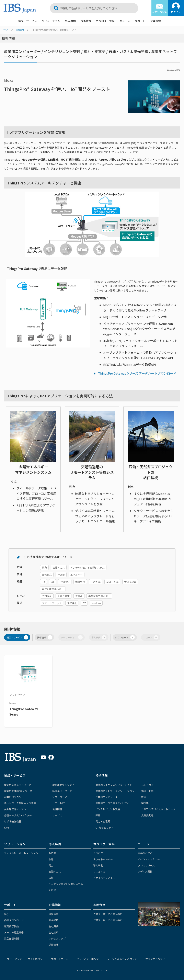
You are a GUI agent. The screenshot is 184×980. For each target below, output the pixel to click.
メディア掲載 (145, 871)
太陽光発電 (147, 815)
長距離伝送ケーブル (15, 809)
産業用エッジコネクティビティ (112, 803)
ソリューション (51, 21)
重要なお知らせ (146, 853)
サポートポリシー (61, 959)
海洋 (51, 878)
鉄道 (144, 797)
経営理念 (54, 914)
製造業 (145, 803)
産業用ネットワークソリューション (115, 791)
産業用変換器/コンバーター (19, 791)
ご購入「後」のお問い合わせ (109, 920)
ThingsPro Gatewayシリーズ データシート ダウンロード (137, 373)
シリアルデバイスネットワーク (158, 809)
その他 (52, 890)
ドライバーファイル (104, 878)
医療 (98, 815)
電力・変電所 (103, 821)
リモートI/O (59, 803)
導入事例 (70, 21)
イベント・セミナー (149, 859)
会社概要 (54, 926)
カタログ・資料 (105, 21)
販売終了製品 (11, 926)
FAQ (6, 914)
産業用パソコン (13, 797)
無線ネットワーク (62, 791)
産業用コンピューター (108, 797)
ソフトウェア (60, 797)
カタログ (98, 853)
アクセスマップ (57, 938)
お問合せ (99, 905)
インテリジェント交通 (108, 809)
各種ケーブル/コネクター (18, 815)
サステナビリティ (155, 959)
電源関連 (57, 809)
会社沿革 (54, 932)
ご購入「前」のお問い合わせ (109, 914)
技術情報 (86, 21)
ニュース (125, 21)
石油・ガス (147, 785)
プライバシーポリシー (89, 959)
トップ (5, 30)
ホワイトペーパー (103, 859)
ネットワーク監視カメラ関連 (20, 803)
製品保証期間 (11, 938)
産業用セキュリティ (63, 785)
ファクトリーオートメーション (21, 853)
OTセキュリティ (104, 827)
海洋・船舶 (147, 791)
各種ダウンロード (14, 920)
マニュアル (99, 871)
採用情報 (54, 944)
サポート (140, 21)
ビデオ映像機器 (13, 821)
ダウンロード (125, 637)
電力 (51, 865)
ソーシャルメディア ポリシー (123, 959)
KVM (6, 827)
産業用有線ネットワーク (18, 785)
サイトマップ (14, 959)
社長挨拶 (54, 920)
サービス (57, 815)
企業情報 (156, 21)
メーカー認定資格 (14, 932)
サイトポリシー (36, 959)
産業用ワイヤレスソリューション (114, 785)
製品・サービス (28, 21)
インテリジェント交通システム (66, 884)
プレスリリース (146, 865)
